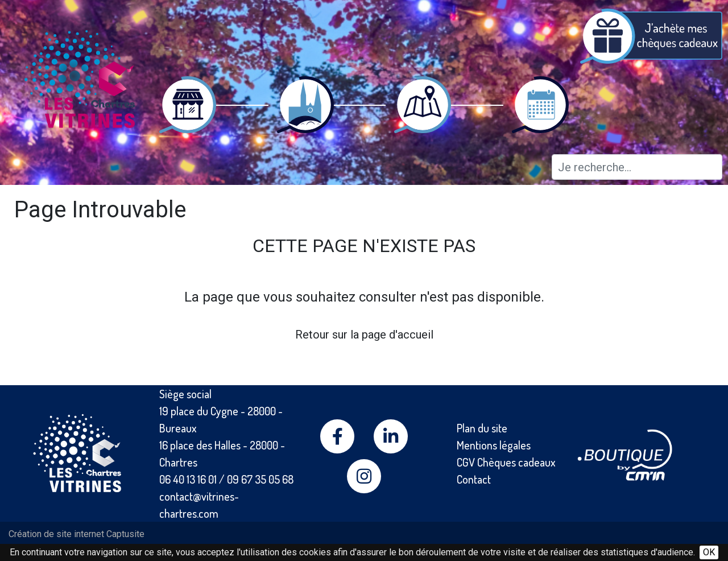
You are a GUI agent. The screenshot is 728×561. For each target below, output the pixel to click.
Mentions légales (494, 445)
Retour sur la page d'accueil (364, 335)
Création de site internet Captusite (76, 534)
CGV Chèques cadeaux (506, 462)
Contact (474, 479)
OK (709, 552)
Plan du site (482, 428)
